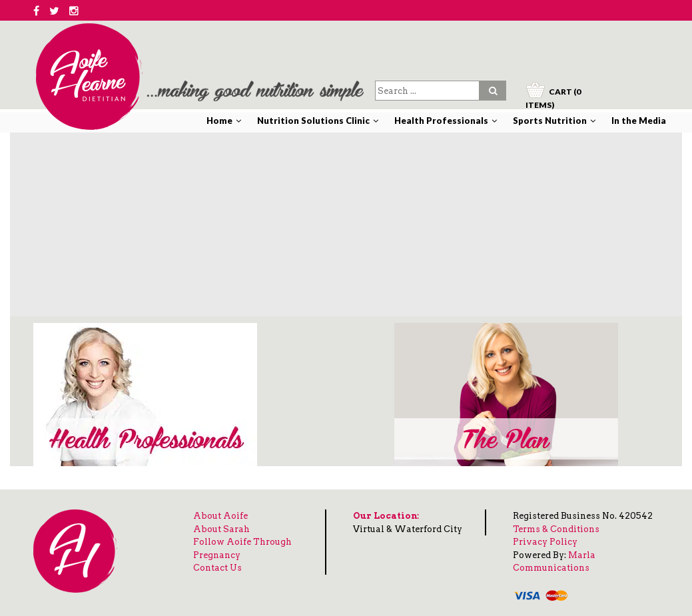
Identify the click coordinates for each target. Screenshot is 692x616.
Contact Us (217, 568)
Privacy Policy (545, 542)
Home (219, 121)
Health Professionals (441, 121)
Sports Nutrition (550, 121)
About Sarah (221, 529)
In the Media (639, 121)
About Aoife (220, 516)
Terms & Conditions (556, 529)
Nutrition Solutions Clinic (313, 121)
